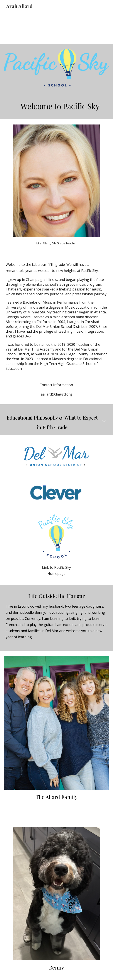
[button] (104, 422)
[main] (57, 105)
